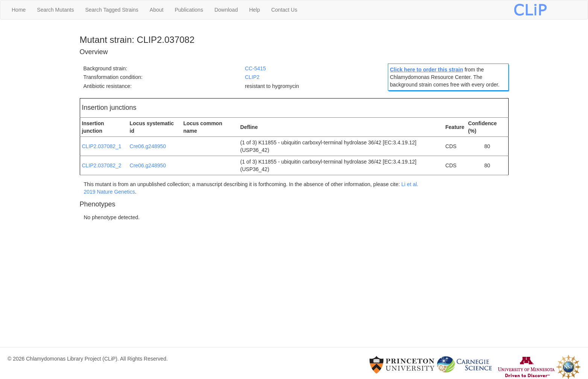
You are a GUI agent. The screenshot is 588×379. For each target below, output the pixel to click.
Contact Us (284, 10)
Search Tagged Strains (112, 10)
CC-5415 (255, 68)
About (157, 10)
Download (226, 10)
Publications (189, 10)
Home (19, 10)
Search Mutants (55, 10)
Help (254, 10)
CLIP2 (252, 77)
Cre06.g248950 (148, 146)
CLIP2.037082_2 (102, 165)
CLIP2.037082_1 (102, 146)
